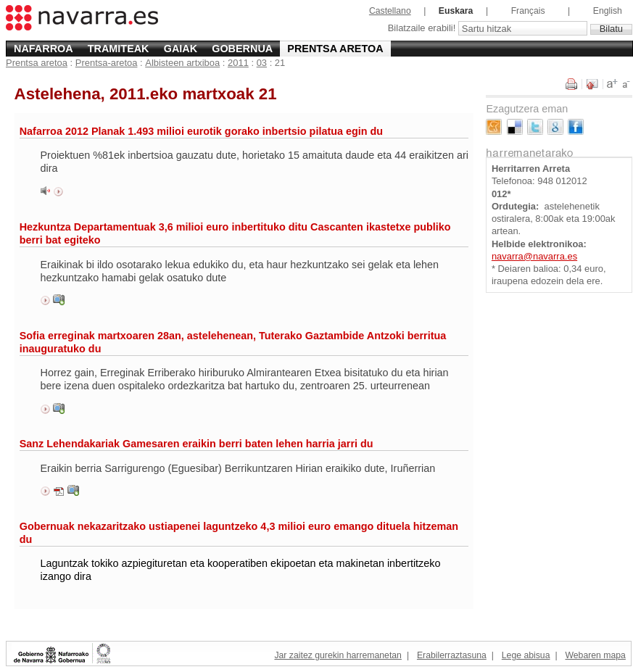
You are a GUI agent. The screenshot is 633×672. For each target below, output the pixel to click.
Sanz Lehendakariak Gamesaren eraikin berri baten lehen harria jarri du (196, 444)
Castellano (390, 11)
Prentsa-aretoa (107, 63)
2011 (238, 63)
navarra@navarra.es (534, 256)
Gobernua (242, 49)
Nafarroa (44, 49)
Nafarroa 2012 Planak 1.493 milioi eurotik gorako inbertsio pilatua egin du (201, 131)
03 (262, 63)
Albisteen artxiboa (182, 63)
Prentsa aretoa (335, 49)
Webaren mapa (595, 655)
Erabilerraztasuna (452, 655)
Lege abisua (526, 655)
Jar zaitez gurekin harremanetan (338, 655)
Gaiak (181, 49)
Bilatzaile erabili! (423, 29)
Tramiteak (119, 49)
